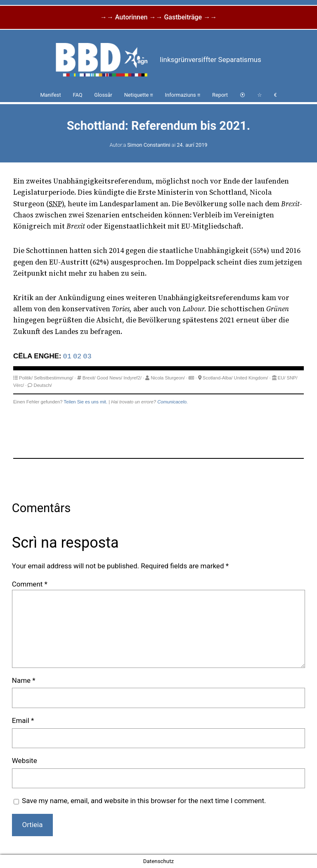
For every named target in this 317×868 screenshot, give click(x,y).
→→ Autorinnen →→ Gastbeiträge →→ (158, 17)
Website (25, 761)
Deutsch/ (43, 385)
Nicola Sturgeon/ (168, 378)
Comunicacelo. (173, 402)
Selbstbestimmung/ (53, 378)
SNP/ (292, 378)
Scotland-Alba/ (218, 378)
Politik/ (26, 378)
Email (23, 720)
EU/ (282, 378)
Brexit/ (89, 378)
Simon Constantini (149, 145)
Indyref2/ (132, 378)
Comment (30, 584)
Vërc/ (19, 385)
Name (24, 680)
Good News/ (110, 378)
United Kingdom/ (251, 378)
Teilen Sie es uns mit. (85, 402)
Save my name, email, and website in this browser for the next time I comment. (144, 801)
